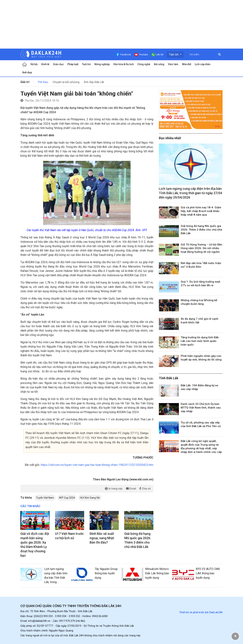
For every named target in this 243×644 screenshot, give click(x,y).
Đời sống (159, 64)
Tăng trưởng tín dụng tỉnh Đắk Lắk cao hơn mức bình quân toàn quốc (200, 341)
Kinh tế (45, 64)
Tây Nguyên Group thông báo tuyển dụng (106, 573)
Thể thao (43, 82)
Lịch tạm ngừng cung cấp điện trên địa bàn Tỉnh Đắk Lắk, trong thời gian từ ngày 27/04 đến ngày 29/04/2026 (190, 193)
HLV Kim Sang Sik (90, 498)
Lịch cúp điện (203, 64)
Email (131, 489)
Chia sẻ (145, 489)
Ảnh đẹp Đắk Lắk (94, 82)
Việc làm (173, 64)
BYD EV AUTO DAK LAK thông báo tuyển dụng (208, 573)
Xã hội (34, 64)
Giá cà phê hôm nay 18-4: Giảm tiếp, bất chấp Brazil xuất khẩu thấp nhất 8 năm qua (201, 211)
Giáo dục (58, 64)
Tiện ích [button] (174, 55)
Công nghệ (144, 64)
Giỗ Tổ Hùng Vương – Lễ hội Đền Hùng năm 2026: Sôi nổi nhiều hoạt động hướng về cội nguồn (201, 248)
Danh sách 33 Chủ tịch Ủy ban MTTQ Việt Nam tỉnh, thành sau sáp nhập (201, 408)
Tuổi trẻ (86, 64)
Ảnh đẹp (27, 72)
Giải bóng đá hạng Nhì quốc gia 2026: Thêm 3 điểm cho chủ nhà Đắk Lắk (201, 230)
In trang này (114, 489)
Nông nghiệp (102, 64)
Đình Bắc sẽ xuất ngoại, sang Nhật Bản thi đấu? (102, 538)
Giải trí (25, 82)
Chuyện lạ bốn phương (66, 82)
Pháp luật (73, 64)
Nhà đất (187, 64)
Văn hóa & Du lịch (124, 64)
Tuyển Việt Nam (45, 498)
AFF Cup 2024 (67, 498)
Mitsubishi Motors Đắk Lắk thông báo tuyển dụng (157, 573)
